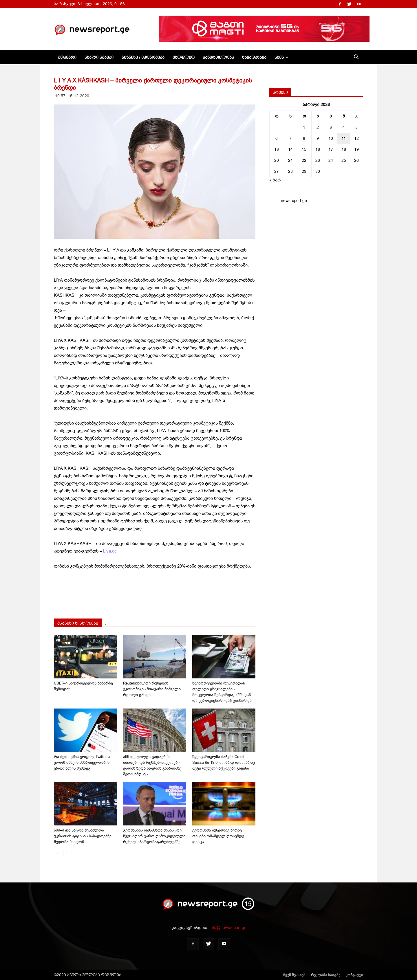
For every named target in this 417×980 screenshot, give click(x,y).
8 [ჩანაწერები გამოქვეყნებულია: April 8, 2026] (304, 138)
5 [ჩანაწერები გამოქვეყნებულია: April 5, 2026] (356, 127)
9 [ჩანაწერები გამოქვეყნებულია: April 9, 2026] (318, 138)
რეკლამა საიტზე (326, 975)
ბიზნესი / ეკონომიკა (143, 57)
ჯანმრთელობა (218, 57)
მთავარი (67, 57)
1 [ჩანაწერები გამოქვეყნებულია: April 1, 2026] (304, 127)
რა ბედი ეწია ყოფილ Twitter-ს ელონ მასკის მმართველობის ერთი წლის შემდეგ (82, 762)
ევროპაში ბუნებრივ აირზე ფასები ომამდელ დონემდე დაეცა (218, 836)
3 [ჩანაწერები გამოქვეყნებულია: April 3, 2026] (331, 127)
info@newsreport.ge (228, 928)
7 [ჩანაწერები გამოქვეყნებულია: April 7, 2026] (290, 138)
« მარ (275, 180)
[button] (356, 58)
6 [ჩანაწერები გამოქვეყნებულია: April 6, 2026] (277, 138)
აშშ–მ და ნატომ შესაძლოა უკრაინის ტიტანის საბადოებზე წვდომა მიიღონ (83, 836)
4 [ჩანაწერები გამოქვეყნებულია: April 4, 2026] (344, 127)
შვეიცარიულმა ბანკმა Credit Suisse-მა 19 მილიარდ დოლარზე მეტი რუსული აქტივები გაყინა (224, 762)
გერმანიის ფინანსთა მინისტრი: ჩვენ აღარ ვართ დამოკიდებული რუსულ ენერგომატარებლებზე (154, 836)
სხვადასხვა (254, 57)
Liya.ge (110, 551)
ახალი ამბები (99, 57)
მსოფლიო (184, 57)
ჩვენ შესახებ (294, 975)
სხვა (281, 57)
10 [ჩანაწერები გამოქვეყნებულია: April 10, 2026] (331, 138)
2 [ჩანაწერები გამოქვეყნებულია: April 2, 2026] (318, 127)
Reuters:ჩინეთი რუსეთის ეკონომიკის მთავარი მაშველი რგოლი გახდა (152, 689)
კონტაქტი (354, 975)
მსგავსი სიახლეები (78, 623)
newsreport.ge (294, 201)
